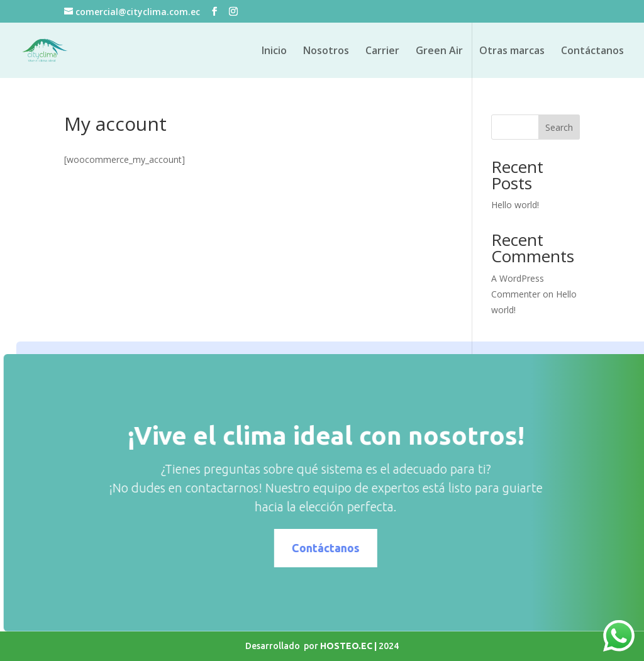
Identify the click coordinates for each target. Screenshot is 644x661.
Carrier (382, 52)
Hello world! (515, 205)
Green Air (439, 52)
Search (559, 127)
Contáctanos (592, 52)
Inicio (274, 52)
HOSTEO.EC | (349, 646)
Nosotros (326, 52)
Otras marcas (512, 52)
